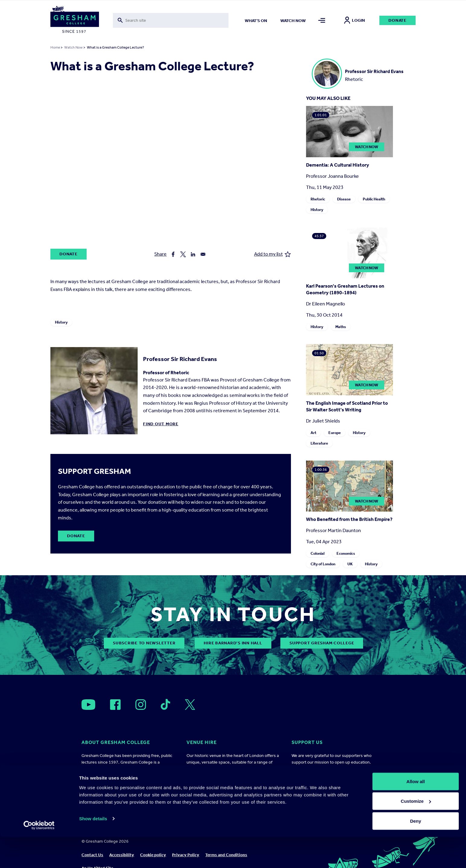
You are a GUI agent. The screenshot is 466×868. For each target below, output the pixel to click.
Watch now (293, 21)
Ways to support (308, 787)
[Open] (88, 705)
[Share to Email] (203, 254)
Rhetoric (318, 199)
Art (313, 433)
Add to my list (273, 254)
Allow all (416, 812)
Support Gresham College (322, 643)
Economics (346, 553)
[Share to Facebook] (173, 254)
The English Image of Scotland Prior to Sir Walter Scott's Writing (347, 406)
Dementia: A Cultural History (338, 165)
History (61, 322)
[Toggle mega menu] (322, 20)
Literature (319, 443)
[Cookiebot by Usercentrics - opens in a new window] (39, 856)
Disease (344, 199)
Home (55, 47)
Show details (93, 849)
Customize (416, 832)
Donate (397, 20)
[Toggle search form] (171, 20)
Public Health (374, 199)
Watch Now (73, 47)
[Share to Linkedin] (193, 254)
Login (354, 20)
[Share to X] (183, 254)
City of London (323, 564)
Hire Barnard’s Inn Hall (233, 643)
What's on (256, 21)
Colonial (318, 553)
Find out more (161, 424)
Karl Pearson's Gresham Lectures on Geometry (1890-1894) (345, 289)
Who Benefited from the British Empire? (349, 519)
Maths (341, 327)
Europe (335, 433)
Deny (416, 852)
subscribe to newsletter (144, 643)
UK (350, 564)
